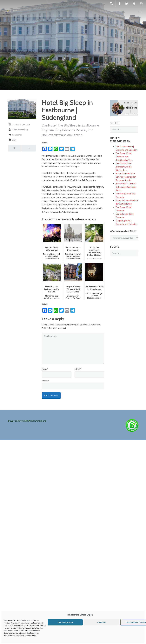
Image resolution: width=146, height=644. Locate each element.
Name (45, 369)
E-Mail (78, 369)
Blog (14, 140)
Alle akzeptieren (65, 622)
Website (46, 381)
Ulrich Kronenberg (20, 130)
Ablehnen (102, 622)
